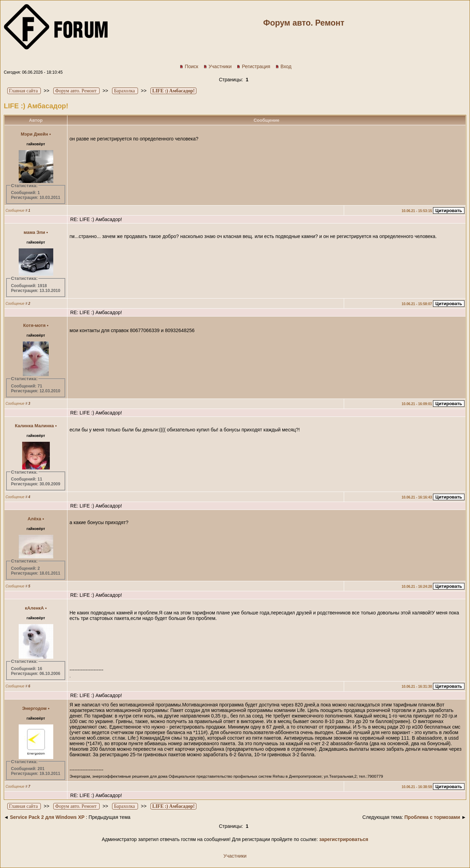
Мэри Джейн (34, 134)
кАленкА (34, 608)
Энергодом (34, 708)
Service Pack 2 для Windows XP (47, 817)
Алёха (34, 519)
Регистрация (253, 66)
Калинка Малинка (34, 426)
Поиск (189, 66)
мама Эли (34, 232)
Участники (218, 66)
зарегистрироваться (344, 839)
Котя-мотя (34, 325)
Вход (283, 66)
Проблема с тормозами (432, 817)
